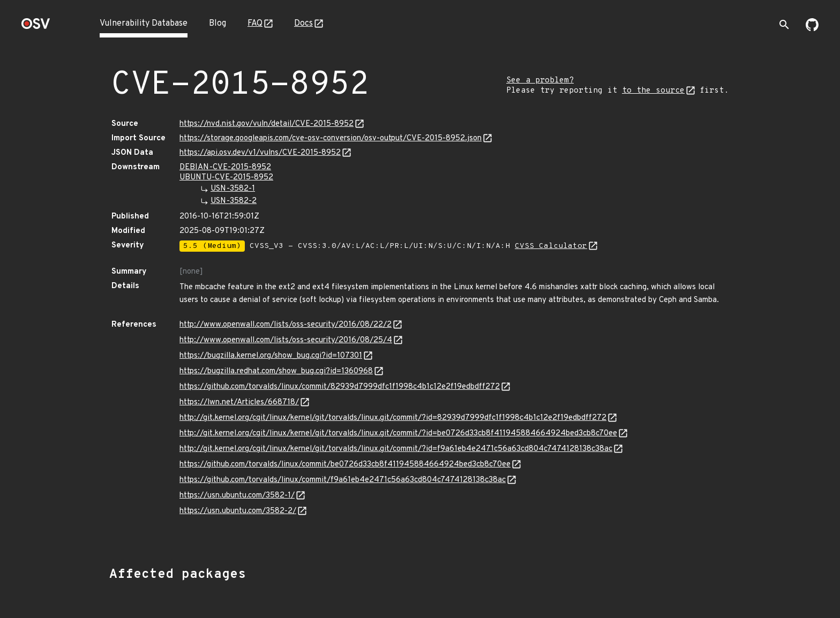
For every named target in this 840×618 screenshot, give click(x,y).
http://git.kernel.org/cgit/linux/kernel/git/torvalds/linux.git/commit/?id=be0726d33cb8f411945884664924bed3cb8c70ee (398, 434)
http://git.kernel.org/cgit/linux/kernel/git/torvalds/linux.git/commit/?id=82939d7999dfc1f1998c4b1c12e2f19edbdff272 (393, 418)
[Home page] (36, 27)
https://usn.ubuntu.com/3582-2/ (238, 511)
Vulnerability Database (144, 24)
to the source (653, 91)
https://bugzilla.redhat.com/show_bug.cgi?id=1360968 (276, 371)
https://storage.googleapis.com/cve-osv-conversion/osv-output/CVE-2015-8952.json (331, 138)
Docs (303, 24)
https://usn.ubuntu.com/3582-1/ (237, 496)
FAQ (255, 24)
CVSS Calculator (551, 246)
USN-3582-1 (233, 189)
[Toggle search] (784, 25)
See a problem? (540, 81)
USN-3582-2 (234, 201)
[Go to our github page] (812, 29)
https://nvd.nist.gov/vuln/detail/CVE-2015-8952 (267, 124)
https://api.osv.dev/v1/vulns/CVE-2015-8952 (260, 153)
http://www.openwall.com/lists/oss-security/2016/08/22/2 (286, 325)
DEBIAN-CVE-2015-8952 (225, 167)
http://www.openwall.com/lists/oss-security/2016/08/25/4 (286, 340)
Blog (217, 24)
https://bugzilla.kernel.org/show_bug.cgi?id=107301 (271, 356)
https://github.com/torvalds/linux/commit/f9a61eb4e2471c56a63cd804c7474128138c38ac (343, 480)
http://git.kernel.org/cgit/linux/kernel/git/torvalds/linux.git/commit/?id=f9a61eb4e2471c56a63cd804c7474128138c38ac (396, 449)
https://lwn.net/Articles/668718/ (239, 402)
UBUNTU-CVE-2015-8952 (226, 178)
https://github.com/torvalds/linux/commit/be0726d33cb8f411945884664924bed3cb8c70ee (345, 465)
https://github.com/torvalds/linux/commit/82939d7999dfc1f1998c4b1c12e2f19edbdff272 (340, 387)
